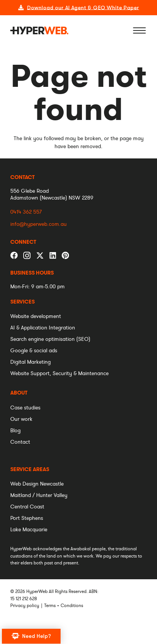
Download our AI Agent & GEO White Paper (83, 8)
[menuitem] (22, 302)
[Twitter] (40, 255)
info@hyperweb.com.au (38, 224)
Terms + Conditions (64, 606)
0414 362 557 (26, 212)
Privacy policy (25, 606)
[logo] (39, 30)
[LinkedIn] (53, 256)
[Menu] (139, 30)
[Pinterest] (65, 256)
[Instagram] (27, 256)
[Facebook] (14, 256)
